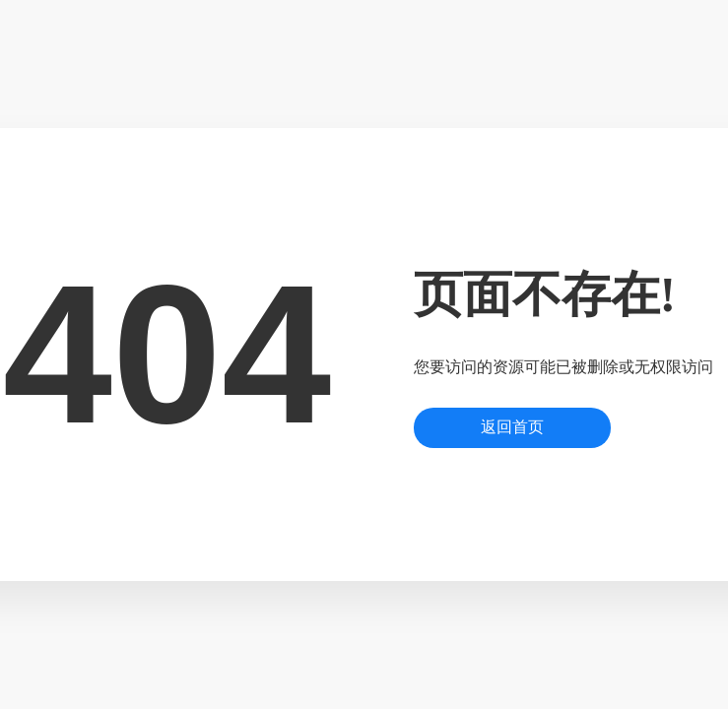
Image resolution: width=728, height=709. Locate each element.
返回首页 (512, 427)
